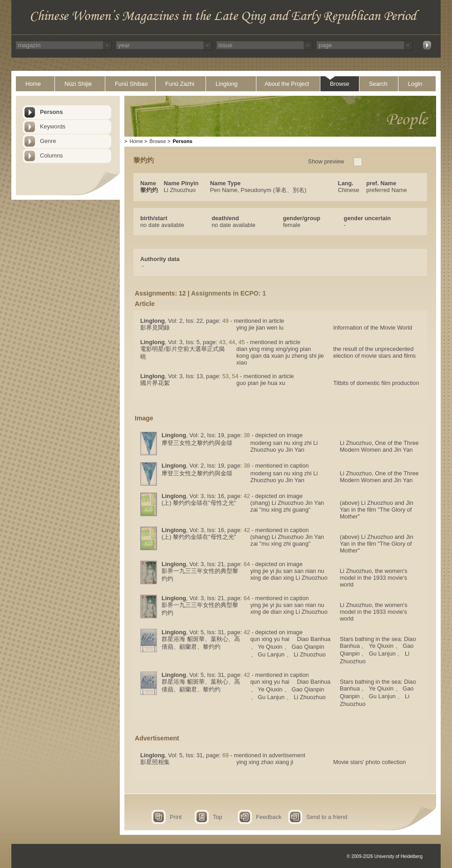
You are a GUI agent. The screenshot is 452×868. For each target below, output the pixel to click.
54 (235, 376)
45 (241, 342)
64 (247, 564)
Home (33, 84)
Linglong (226, 84)
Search (378, 84)
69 (226, 755)
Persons (52, 112)
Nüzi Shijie (78, 84)
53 (226, 376)
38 (247, 435)
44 (232, 342)
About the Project (287, 84)
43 (222, 342)
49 (226, 321)
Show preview (326, 161)
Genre (48, 141)
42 (247, 496)
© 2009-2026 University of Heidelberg (385, 856)
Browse (340, 84)
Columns (52, 155)
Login (415, 84)
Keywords (53, 126)
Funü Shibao (131, 84)
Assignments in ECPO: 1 (228, 293)
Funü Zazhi (180, 84)
